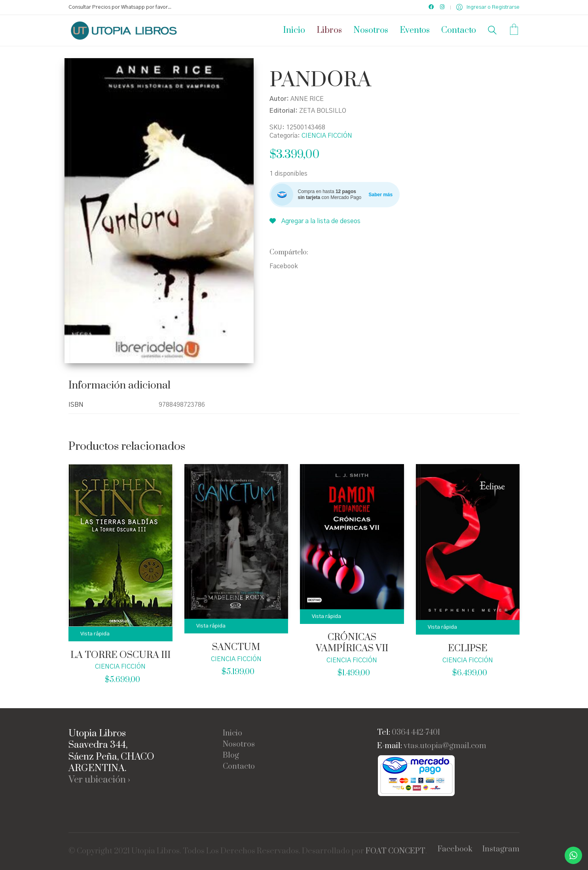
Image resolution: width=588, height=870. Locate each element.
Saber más (381, 195)
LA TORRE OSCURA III (120, 655)
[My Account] (488, 7)
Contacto (239, 767)
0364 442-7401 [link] (416, 733)
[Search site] (492, 31)
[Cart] (514, 30)
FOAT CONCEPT (395, 851)
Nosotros (239, 745)
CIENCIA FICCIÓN (327, 136)
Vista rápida (95, 634)
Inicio (232, 734)
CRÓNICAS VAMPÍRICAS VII (352, 643)
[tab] (123, 386)
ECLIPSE (468, 649)
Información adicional (119, 386)
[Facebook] (455, 849)
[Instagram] (501, 849)
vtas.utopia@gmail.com (445, 746)
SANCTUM (236, 647)
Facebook (284, 266)
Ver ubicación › (99, 780)
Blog (231, 756)
